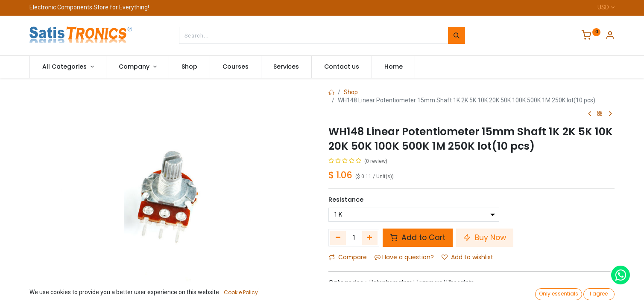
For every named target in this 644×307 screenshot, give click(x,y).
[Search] (457, 35)
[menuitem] (189, 67)
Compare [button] (348, 257)
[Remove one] (338, 237)
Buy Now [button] (485, 237)
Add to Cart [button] (418, 237)
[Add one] (370, 237)
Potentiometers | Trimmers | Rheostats (422, 282)
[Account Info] (610, 36)
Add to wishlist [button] (467, 257)
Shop (351, 92)
